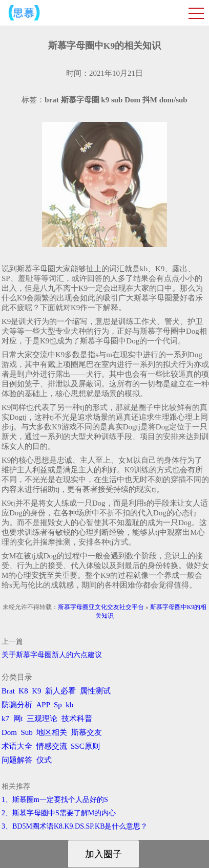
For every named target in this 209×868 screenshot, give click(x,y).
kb (69, 705)
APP (43, 705)
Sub (27, 732)
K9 (36, 691)
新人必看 (60, 691)
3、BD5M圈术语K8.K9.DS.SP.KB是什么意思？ (75, 826)
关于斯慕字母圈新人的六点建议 (52, 655)
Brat (8, 691)
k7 (5, 719)
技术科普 (77, 719)
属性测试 (95, 691)
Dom (9, 732)
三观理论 (42, 719)
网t (18, 719)
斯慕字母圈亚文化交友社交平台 (101, 607)
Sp (58, 705)
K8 (23, 691)
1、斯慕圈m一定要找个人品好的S (55, 800)
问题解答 (17, 760)
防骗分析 (17, 705)
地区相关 (52, 732)
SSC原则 (85, 746)
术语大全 (17, 746)
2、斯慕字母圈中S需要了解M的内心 (59, 813)
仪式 (44, 760)
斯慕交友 (87, 732)
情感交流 (52, 746)
